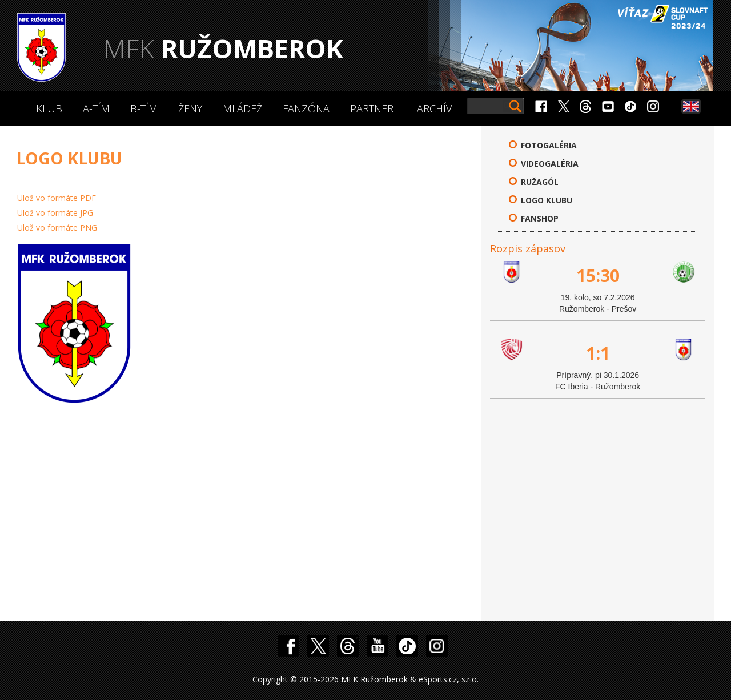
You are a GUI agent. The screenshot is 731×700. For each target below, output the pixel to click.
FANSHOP (540, 218)
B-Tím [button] (144, 108)
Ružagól (540, 182)
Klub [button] (49, 108)
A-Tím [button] (96, 108)
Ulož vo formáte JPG (55, 213)
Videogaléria (550, 164)
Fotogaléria (549, 145)
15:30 (598, 275)
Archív (434, 108)
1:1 (598, 353)
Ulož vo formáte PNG (57, 228)
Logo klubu (547, 200)
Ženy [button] (190, 108)
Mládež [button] (242, 108)
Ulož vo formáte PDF (57, 198)
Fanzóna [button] (306, 108)
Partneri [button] (373, 108)
